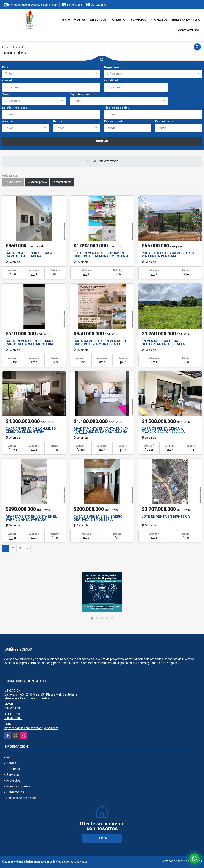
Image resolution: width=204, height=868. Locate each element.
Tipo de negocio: (116, 108)
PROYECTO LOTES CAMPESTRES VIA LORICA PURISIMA (168, 255)
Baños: (58, 121)
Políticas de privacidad (22, 798)
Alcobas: (8, 121)
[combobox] (51, 74)
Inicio (65, 20)
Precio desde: (114, 121)
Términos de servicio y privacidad (182, 861)
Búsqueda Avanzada (102, 161)
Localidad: (111, 81)
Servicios (139, 20)
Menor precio (37, 182)
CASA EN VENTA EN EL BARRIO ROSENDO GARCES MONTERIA (30, 343)
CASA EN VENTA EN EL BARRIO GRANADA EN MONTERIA (98, 518)
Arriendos (98, 20)
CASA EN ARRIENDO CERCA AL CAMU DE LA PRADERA (30, 255)
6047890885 (74, 5)
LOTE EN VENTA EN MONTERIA (166, 516)
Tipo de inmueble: (83, 94)
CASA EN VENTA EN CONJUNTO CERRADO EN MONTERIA (31, 430)
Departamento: (115, 67)
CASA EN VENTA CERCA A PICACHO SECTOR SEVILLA (163, 430)
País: (6, 67)
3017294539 (99, 5)
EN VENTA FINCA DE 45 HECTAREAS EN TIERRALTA (163, 343)
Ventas (80, 20)
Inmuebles (19, 47)
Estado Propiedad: (15, 108)
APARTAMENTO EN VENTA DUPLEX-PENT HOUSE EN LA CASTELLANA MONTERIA (102, 432)
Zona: (6, 94)
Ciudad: (7, 81)
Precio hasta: (165, 121)
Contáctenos (189, 30)
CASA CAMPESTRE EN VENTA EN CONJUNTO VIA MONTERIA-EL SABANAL (100, 344)
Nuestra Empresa (186, 20)
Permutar (119, 20)
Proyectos (159, 20)
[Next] (27, 548)
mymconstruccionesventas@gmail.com (31, 728)
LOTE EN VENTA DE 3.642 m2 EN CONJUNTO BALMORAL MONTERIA (101, 255)
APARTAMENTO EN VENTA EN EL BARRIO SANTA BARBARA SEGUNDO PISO (31, 519)
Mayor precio (62, 182)
